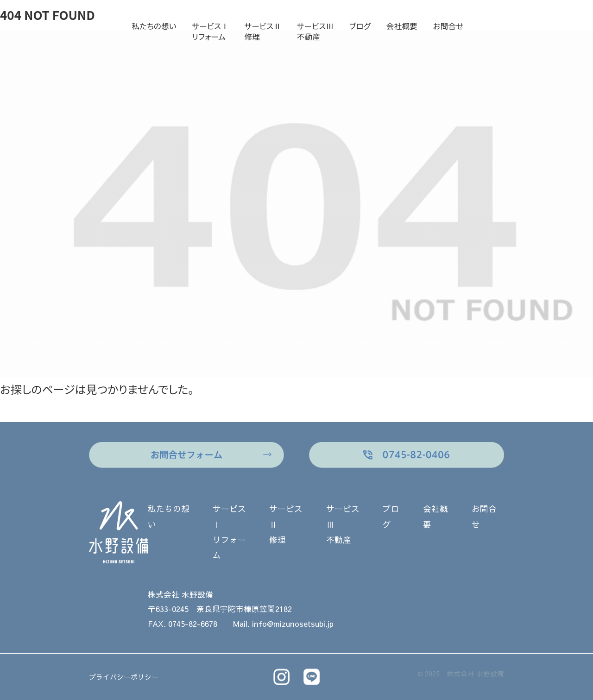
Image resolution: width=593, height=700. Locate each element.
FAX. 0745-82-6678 (183, 624)
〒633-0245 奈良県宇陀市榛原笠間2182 (220, 609)
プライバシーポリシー (124, 677)
